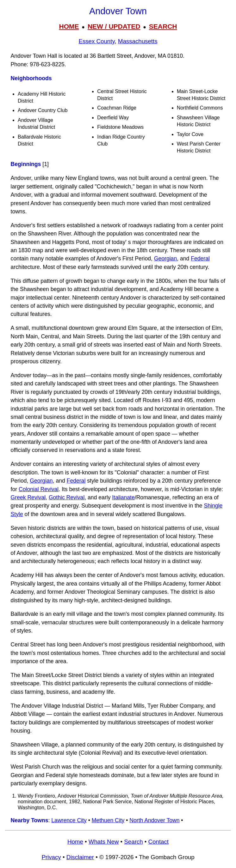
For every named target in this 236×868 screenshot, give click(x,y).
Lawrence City (69, 820)
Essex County (96, 41)
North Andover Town (154, 820)
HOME (69, 26)
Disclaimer (80, 857)
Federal (200, 259)
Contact (158, 842)
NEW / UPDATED (114, 26)
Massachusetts (138, 41)
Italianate (123, 497)
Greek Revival (28, 497)
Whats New (104, 842)
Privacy (51, 857)
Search (133, 842)
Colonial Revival (39, 489)
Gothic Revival (67, 497)
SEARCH (163, 26)
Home (75, 842)
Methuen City (108, 820)
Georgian (165, 259)
